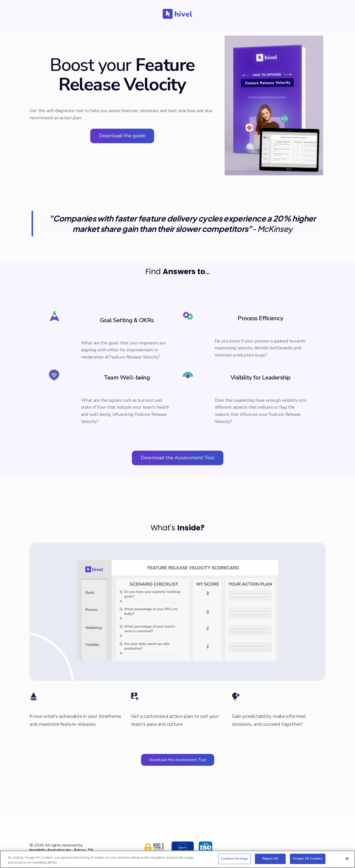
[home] (177, 14)
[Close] (347, 859)
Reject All (270, 859)
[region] (177, 859)
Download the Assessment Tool (178, 458)
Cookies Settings (234, 859)
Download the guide (122, 136)
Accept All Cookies (308, 859)
